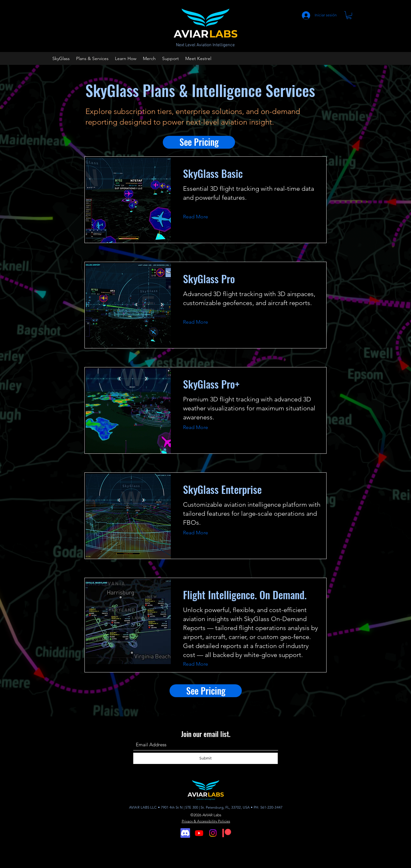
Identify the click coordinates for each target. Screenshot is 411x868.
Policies (224, 821)
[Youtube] (199, 833)
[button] (349, 15)
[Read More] (201, 217)
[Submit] (205, 758)
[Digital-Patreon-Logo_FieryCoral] (227, 833)
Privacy (188, 821)
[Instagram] (213, 833)
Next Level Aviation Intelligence (205, 45)
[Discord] (185, 833)
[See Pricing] (199, 142)
